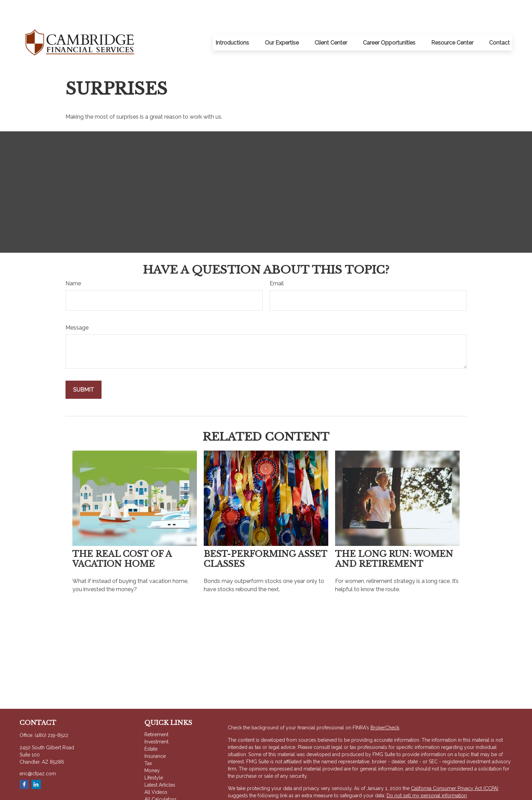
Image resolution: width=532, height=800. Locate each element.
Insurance (155, 736)
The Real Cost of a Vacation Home (122, 538)
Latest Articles (160, 764)
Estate (151, 728)
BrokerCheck (385, 707)
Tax (148, 743)
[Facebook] (24, 764)
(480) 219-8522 (51, 715)
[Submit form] (84, 369)
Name (73, 263)
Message (77, 307)
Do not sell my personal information (427, 775)
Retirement (156, 714)
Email (277, 263)
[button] (232, 22)
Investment (156, 721)
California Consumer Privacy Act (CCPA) (455, 768)
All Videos (156, 772)
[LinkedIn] (36, 764)
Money (152, 750)
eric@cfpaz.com (38, 753)
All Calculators (161, 779)
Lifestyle (154, 757)
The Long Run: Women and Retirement (394, 538)
